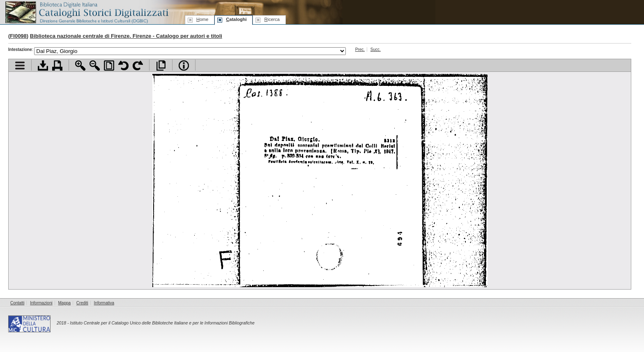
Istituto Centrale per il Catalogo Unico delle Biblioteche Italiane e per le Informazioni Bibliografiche (162, 323)
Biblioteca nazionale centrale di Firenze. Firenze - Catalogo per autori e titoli (126, 36)
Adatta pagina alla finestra (109, 66)
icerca (272, 19)
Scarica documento (43, 66)
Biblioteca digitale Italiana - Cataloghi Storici (86, 12)
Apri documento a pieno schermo (161, 66)
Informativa (104, 303)
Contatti (17, 303)
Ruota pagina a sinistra (123, 66)
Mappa (65, 303)
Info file (184, 66)
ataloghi (236, 19)
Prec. (360, 49)
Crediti (82, 303)
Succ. (376, 49)
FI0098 (18, 36)
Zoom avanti (80, 66)
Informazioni (41, 303)
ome (202, 19)
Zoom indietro (95, 66)
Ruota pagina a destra (138, 66)
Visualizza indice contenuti (20, 66)
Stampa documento (57, 66)
